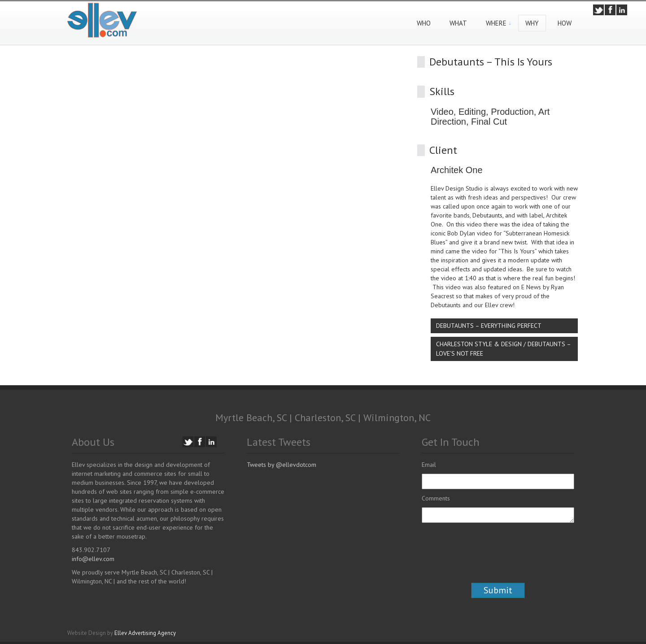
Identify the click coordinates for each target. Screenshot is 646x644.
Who (424, 23)
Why (532, 23)
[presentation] (490, 561)
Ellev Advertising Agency (145, 633)
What (458, 23)
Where (496, 23)
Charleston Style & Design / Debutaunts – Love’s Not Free (504, 349)
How (565, 23)
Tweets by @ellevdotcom (282, 465)
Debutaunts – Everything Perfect (489, 326)
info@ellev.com (93, 559)
